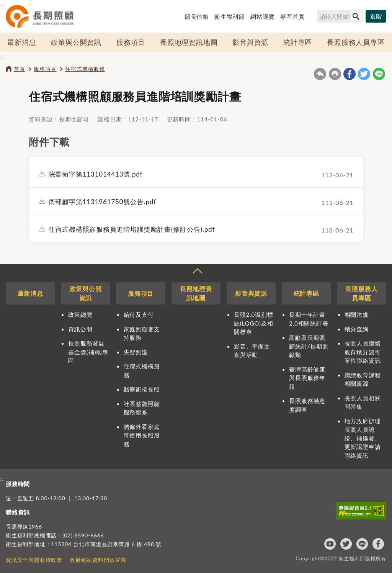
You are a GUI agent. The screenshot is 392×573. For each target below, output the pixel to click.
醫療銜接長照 (142, 389)
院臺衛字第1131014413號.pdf (96, 174)
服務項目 (131, 42)
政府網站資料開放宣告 (98, 560)
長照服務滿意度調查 (307, 405)
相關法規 (357, 314)
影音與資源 (250, 42)
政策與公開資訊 (76, 42)
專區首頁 (292, 16)
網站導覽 (262, 16)
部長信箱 (197, 16)
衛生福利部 (229, 16)
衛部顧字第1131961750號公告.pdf (103, 202)
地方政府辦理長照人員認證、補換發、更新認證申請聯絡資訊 (363, 438)
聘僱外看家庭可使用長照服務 (142, 435)
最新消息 (22, 42)
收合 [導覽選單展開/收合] (197, 272)
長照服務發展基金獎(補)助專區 (88, 352)
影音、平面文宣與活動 (252, 351)
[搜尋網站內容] (340, 16)
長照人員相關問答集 (363, 402)
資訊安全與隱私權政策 (34, 560)
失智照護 (136, 352)
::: (3, 4)
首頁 (20, 69)
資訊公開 (80, 329)
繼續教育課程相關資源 (363, 379)
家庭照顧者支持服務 (142, 333)
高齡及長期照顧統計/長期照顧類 (309, 346)
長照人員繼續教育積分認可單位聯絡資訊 (363, 352)
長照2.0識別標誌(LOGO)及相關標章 (253, 323)
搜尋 (314, 18)
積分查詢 (357, 329)
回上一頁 (320, 74)
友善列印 (335, 74)
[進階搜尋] (376, 16)
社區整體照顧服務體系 (142, 408)
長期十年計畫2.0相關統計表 (309, 319)
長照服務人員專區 (356, 42)
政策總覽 (80, 314)
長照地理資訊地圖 (189, 42)
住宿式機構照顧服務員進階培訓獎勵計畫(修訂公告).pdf (132, 229)
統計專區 (298, 42)
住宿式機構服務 (85, 69)
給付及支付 (139, 314)
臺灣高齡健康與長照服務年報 (307, 378)
